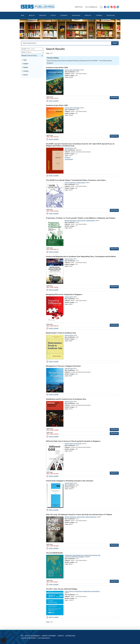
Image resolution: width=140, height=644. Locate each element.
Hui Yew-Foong (77, 444)
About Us (32, 15)
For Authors (111, 15)
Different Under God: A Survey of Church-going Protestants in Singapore (73, 441)
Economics (64, 15)
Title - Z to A (32, 49)
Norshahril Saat (86, 591)
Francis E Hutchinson (70, 183)
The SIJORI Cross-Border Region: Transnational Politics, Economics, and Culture (76, 180)
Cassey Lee (68, 557)
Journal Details (69, 159)
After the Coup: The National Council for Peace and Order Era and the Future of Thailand (79, 515)
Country (26, 71)
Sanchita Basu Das (78, 555)
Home (22, 15)
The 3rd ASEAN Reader (55, 553)
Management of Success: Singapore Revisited (63, 366)
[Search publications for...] (66, 43)
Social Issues (76, 15)
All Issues (67, 157)
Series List (88, 15)
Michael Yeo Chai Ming (78, 557)
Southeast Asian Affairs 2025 (57, 105)
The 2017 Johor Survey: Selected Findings (62, 589)
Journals (99, 15)
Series (26, 75)
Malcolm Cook (96, 555)
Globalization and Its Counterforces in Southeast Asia (66, 399)
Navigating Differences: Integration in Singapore (64, 294)
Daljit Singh (77, 70)
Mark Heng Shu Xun (91, 517)
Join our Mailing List (91, 7)
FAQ (22, 636)
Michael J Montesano (71, 221)
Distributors (70, 636)
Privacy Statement (49, 636)
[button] (42, 56)
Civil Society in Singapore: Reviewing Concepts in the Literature (70, 481)
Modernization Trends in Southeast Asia (61, 333)
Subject (26, 64)
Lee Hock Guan (78, 591)
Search (115, 43)
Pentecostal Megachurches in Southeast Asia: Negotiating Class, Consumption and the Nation (81, 257)
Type (25, 60)
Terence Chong (69, 70)
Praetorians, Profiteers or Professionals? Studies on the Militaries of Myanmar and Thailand (81, 218)
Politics (53, 15)
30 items (32, 52)
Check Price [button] (114, 98)
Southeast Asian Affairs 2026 (57, 68)
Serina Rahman (95, 591)
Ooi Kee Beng (68, 555)
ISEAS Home (79, 7)
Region (26, 67)
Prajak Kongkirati (90, 221)
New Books (43, 15)
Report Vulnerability (33, 636)
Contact (61, 636)
